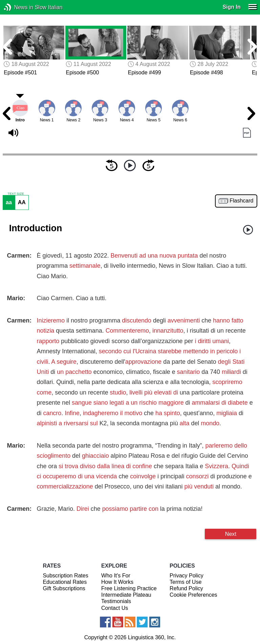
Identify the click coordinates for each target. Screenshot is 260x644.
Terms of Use (186, 582)
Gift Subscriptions (64, 588)
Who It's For (116, 576)
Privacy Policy (187, 576)
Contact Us (115, 608)
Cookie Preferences (193, 595)
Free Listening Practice (129, 588)
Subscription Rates (65, 576)
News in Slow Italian (18, 7)
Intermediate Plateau (126, 595)
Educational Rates (65, 582)
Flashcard (241, 201)
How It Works (117, 582)
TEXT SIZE (16, 194)
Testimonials (116, 601)
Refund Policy (186, 588)
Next (231, 534)
